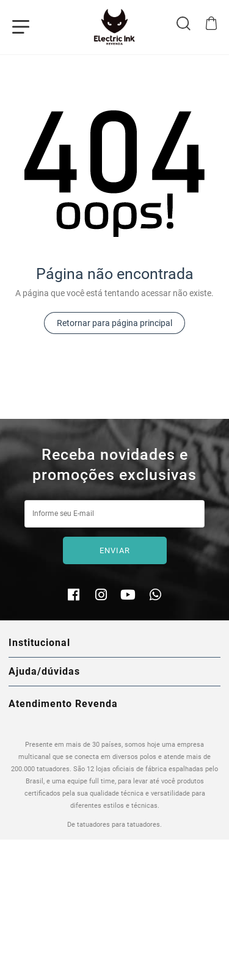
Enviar (115, 550)
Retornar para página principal (114, 323)
